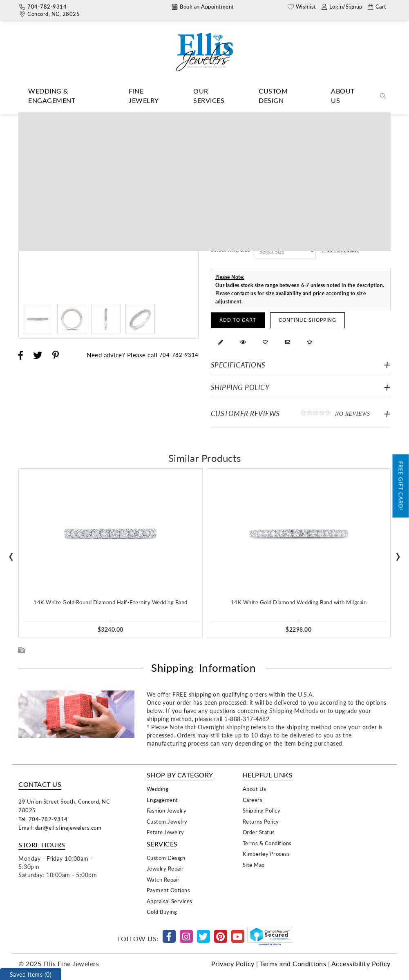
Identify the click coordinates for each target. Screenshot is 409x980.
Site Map (254, 865)
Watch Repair (163, 879)
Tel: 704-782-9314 (43, 819)
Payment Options (169, 890)
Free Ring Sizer (341, 249)
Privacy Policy (233, 963)
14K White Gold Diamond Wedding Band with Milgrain (299, 602)
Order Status (259, 832)
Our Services (209, 96)
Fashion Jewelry (167, 810)
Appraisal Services (170, 901)
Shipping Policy (240, 387)
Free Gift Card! (401, 486)
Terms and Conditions (293, 963)
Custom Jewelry (167, 821)
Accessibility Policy (361, 963)
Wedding (158, 789)
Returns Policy (261, 821)
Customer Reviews (301, 413)
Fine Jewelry (144, 96)
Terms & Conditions (267, 843)
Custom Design (273, 96)
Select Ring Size (231, 249)
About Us (343, 96)
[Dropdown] (66, 96)
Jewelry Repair (165, 868)
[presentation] (11, 554)
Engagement (162, 800)
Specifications (238, 365)
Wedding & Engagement (52, 96)
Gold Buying (162, 912)
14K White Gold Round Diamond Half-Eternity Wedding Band (111, 602)
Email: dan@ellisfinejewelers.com (60, 827)
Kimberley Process (266, 854)
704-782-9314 (179, 355)
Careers (253, 800)
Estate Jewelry (165, 832)
